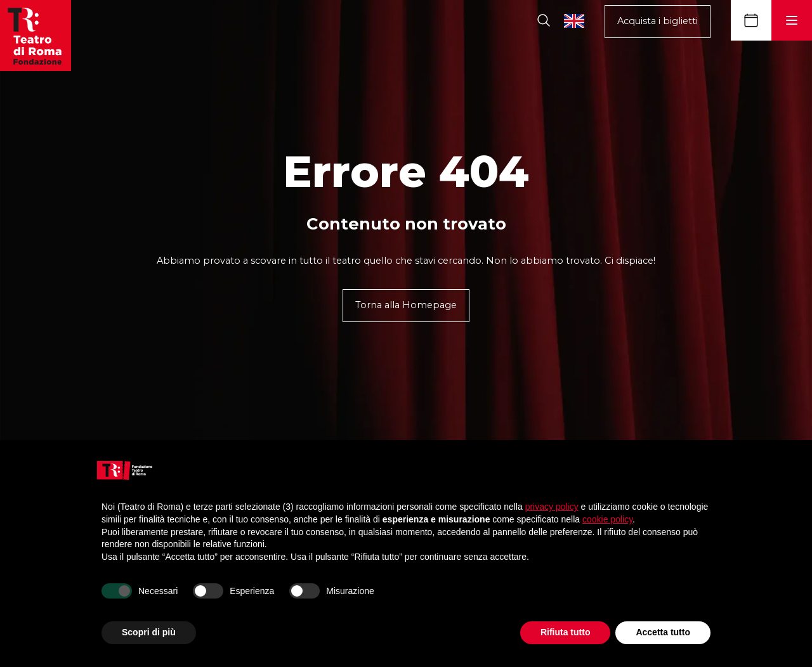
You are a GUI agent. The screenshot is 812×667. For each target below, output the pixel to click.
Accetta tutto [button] (663, 632)
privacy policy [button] (552, 507)
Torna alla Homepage (406, 305)
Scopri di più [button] (149, 632)
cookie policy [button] (607, 519)
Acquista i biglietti (658, 21)
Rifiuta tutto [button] (566, 632)
